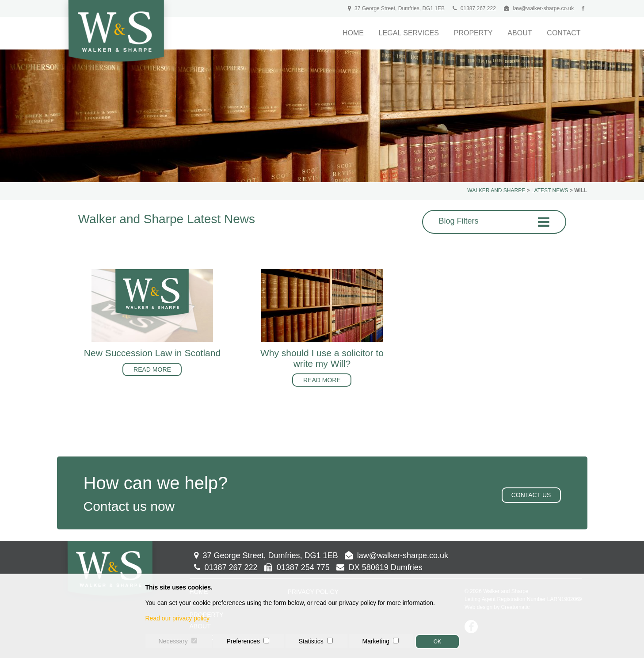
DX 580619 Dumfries (379, 567)
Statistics (311, 641)
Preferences (243, 641)
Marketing (375, 641)
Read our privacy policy (178, 618)
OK (437, 642)
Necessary (173, 641)
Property (473, 33)
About (520, 33)
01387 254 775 (297, 567)
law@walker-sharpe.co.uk (544, 8)
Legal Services (409, 33)
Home (353, 33)
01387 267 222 (474, 8)
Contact (564, 33)
